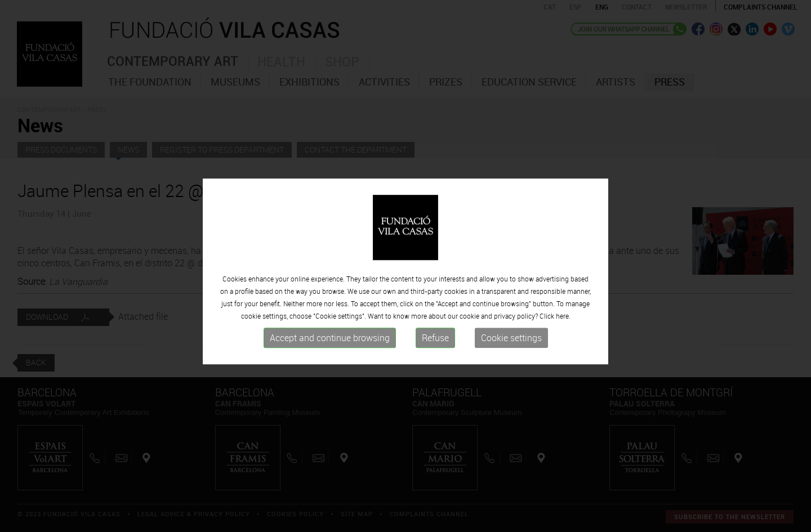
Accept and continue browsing (330, 453)
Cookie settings (511, 453)
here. (563, 431)
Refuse (435, 453)
